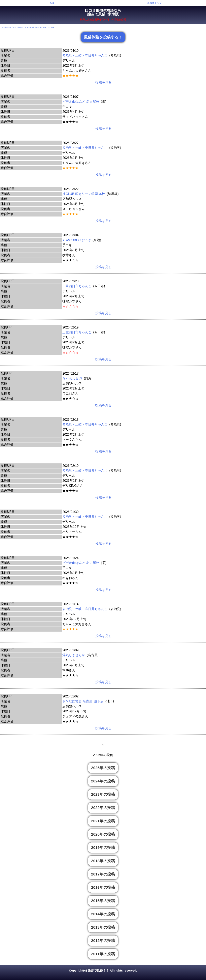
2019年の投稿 (103, 848)
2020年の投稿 (103, 834)
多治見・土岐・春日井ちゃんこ (85, 55)
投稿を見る (103, 82)
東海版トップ (154, 3)
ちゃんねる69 (72, 378)
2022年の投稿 (103, 808)
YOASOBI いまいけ (76, 240)
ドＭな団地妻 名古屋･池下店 (83, 701)
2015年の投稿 (103, 901)
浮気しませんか (74, 655)
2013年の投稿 (103, 927)
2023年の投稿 (103, 794)
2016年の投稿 (103, 887)
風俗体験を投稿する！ (103, 37)
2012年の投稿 (103, 941)
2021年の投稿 (103, 821)
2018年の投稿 (103, 861)
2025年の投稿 (103, 768)
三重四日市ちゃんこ (77, 286)
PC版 (51, 3)
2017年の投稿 (103, 874)
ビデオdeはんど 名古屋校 (81, 102)
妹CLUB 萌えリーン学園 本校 (84, 194)
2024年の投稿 (103, 781)
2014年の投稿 (103, 914)
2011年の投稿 (103, 954)
